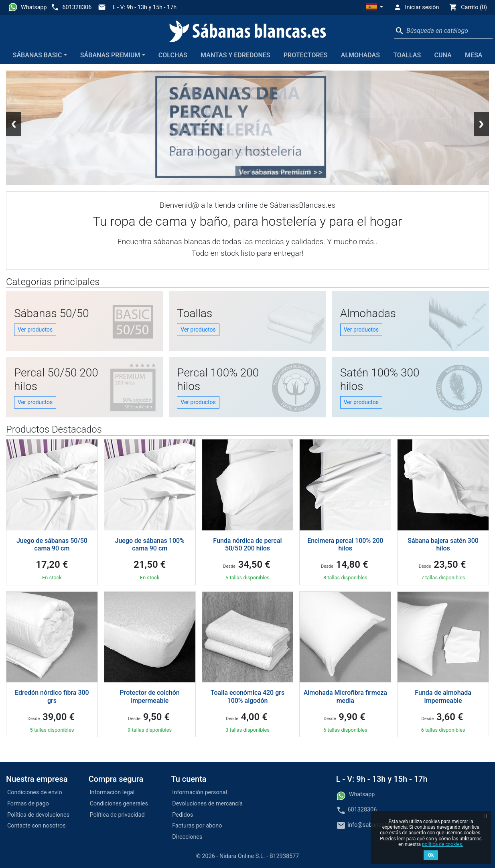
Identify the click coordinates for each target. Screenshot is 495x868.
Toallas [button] (407, 55)
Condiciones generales (119, 804)
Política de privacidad (117, 815)
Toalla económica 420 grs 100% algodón (247, 696)
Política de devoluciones (38, 815)
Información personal (200, 792)
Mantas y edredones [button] (235, 55)
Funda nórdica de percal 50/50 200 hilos (247, 544)
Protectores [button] (306, 55)
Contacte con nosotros (37, 826)
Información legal (112, 792)
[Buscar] (443, 31)
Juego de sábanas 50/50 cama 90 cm (52, 544)
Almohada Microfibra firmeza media (345, 696)
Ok (431, 855)
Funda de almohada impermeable (443, 696)
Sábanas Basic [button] (38, 55)
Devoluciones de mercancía (207, 804)
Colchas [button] (173, 55)
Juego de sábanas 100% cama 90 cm (150, 544)
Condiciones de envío (35, 792)
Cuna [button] (443, 55)
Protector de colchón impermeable (150, 696)
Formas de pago (28, 804)
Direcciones (187, 837)
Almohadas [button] (360, 55)
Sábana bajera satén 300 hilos (443, 544)
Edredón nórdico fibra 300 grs (52, 696)
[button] (375, 8)
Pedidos (183, 815)
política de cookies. (443, 844)
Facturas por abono (197, 826)
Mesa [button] (474, 55)
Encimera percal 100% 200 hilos (345, 544)
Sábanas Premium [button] (110, 55)
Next (481, 124)
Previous (14, 124)
